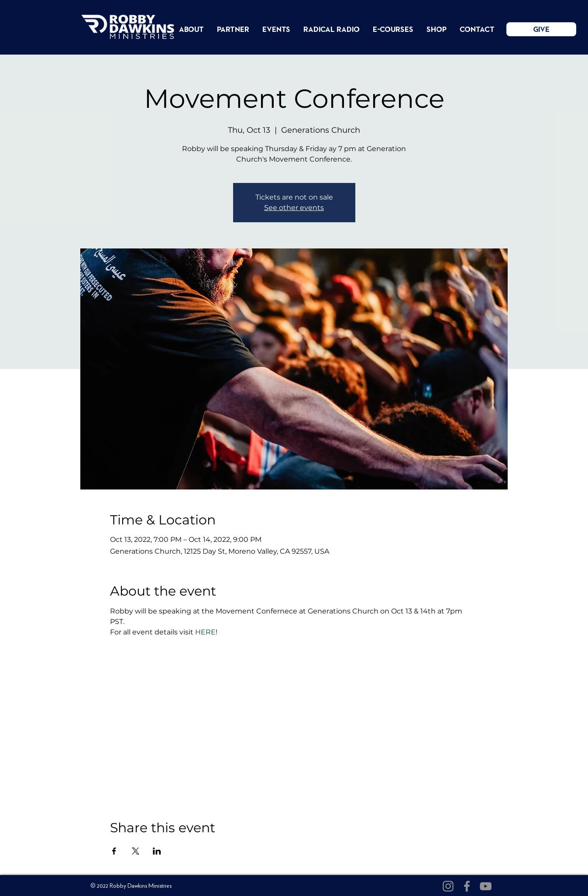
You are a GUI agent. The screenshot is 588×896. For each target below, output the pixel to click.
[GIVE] (541, 29)
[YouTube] (486, 886)
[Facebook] (467, 886)
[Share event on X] (136, 851)
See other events (294, 208)
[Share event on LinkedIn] (157, 851)
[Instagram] (448, 886)
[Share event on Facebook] (114, 851)
